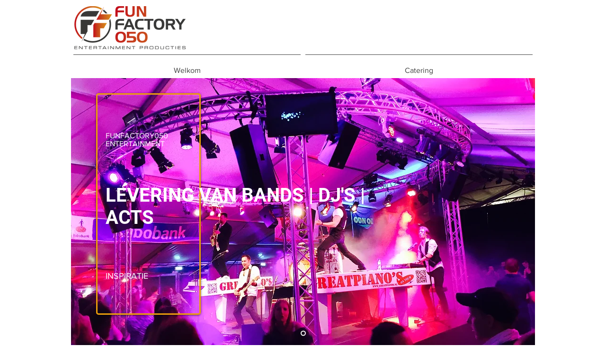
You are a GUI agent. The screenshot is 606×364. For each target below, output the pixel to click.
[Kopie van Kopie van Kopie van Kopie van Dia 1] (303, 333)
